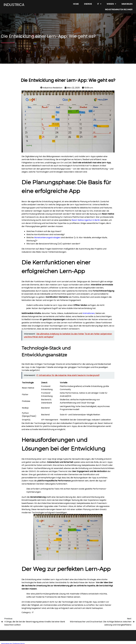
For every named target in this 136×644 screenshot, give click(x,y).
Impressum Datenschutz (13, 641)
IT (33, 612)
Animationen (89, 313)
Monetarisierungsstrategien (47, 238)
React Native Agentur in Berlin (85, 220)
